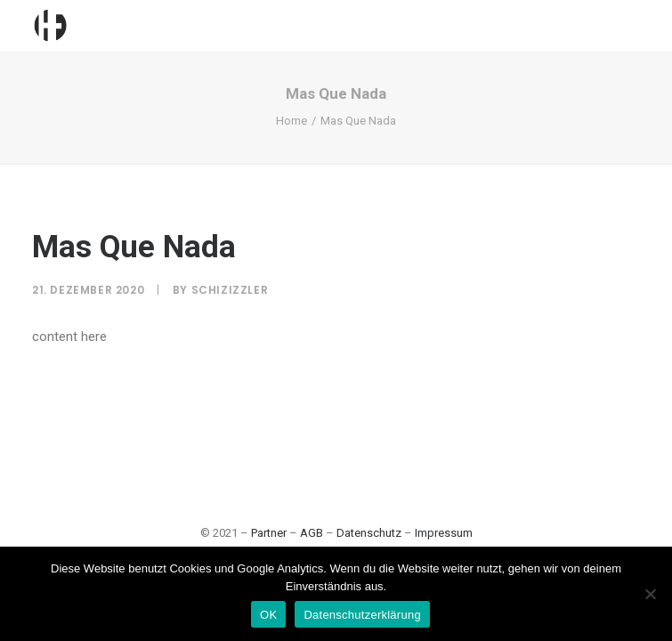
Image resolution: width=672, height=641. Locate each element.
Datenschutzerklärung (362, 615)
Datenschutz (369, 533)
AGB (312, 533)
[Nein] (650, 594)
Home (291, 121)
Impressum (444, 533)
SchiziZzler (230, 290)
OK (268, 615)
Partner (269, 533)
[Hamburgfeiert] (50, 26)
